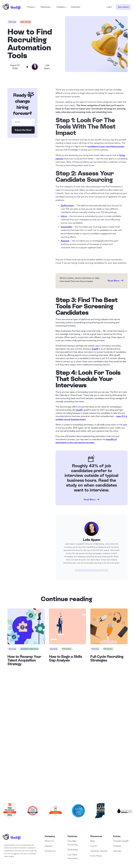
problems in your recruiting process (106, 146)
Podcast (117, 846)
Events (94, 846)
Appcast (65, 241)
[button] (31, 7)
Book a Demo (68, 766)
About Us (49, 841)
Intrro (64, 216)
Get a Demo (123, 7)
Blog (92, 841)
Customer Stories (99, 851)
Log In (109, 7)
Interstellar (67, 227)
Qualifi (95, 349)
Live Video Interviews (72, 856)
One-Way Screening (72, 843)
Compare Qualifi (121, 841)
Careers (49, 846)
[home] (12, 7)
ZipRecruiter (67, 206)
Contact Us (50, 851)
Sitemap (117, 851)
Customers (75, 7)
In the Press (96, 856)
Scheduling (73, 850)
